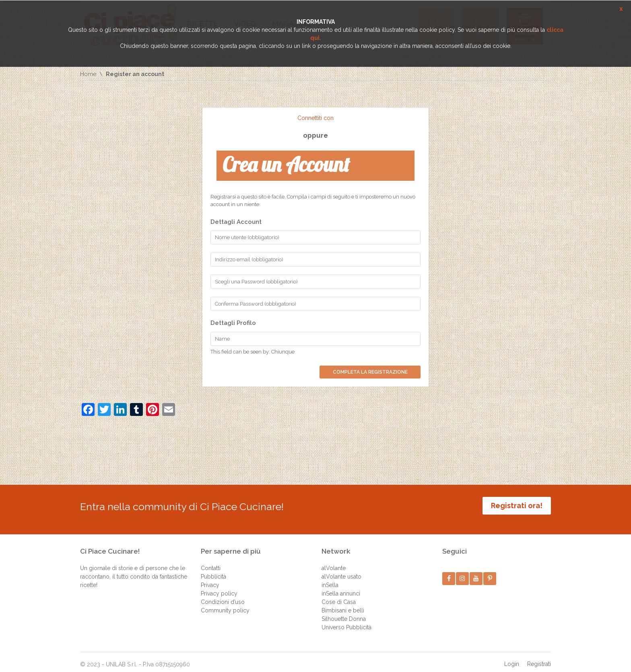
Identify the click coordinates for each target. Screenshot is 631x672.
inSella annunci (341, 587)
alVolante (334, 562)
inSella (330, 579)
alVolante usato (341, 571)
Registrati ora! (517, 506)
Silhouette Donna (344, 613)
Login (512, 658)
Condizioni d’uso (223, 596)
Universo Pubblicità (346, 621)
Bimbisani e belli (343, 604)
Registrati (539, 658)
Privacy (210, 579)
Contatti (211, 562)
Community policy (225, 604)
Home (88, 74)
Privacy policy (219, 587)
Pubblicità (213, 571)
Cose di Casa (339, 596)
